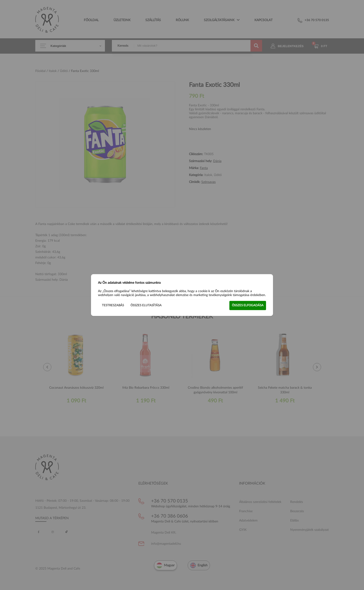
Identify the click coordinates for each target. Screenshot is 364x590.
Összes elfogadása (248, 305)
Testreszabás (113, 305)
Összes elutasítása (146, 305)
